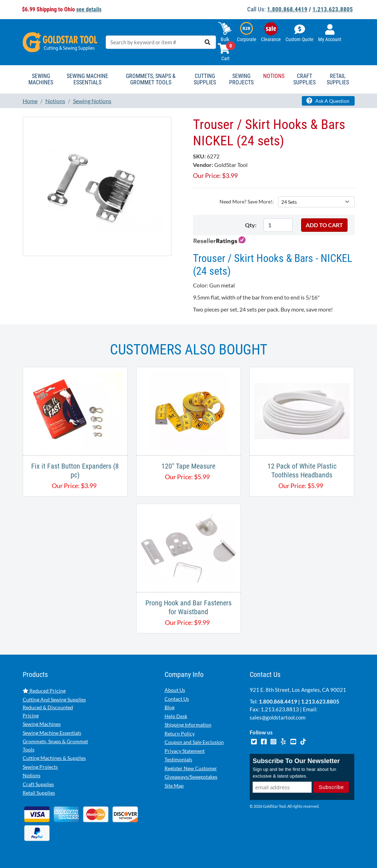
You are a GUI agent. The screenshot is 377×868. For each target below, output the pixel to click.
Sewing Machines (42, 724)
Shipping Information (188, 725)
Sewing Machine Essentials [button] (87, 79)
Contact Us (177, 699)
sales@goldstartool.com (278, 717)
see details (89, 9)
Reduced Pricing (44, 691)
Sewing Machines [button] (41, 79)
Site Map (174, 786)
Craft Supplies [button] (304, 79)
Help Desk (176, 716)
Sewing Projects (40, 767)
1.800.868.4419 (287, 9)
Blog (170, 707)
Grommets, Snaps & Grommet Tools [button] (151, 79)
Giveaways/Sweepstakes (191, 777)
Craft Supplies (38, 784)
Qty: (251, 225)
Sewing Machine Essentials (52, 733)
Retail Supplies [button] (338, 79)
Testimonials (178, 759)
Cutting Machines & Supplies (54, 758)
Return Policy (180, 733)
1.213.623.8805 (333, 9)
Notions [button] (274, 76)
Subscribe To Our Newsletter (296, 761)
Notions (32, 775)
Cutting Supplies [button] (205, 79)
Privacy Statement (185, 751)
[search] (207, 42)
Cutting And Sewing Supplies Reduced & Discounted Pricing (54, 707)
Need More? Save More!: (247, 201)
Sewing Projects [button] (241, 79)
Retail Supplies (39, 793)
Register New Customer (191, 768)
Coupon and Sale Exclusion (194, 742)
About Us (175, 690)
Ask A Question (328, 101)
